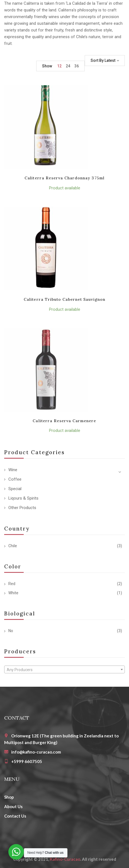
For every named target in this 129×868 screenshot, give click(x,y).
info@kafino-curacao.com (36, 752)
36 (77, 66)
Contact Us (15, 816)
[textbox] (64, 670)
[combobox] (64, 669)
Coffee (15, 479)
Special (15, 489)
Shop (9, 797)
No (11, 631)
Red (12, 584)
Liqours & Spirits (23, 498)
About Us (13, 806)
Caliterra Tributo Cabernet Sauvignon (64, 299)
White (13, 593)
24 (68, 66)
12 (59, 66)
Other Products (22, 508)
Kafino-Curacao (65, 859)
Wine (13, 470)
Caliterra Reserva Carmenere (64, 421)
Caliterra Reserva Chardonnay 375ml (64, 178)
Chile (13, 546)
